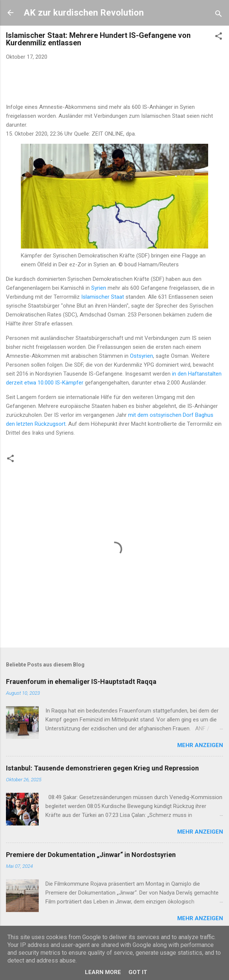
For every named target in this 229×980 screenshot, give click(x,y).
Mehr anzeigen (200, 745)
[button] (219, 37)
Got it (138, 972)
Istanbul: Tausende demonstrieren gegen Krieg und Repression (102, 768)
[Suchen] (219, 15)
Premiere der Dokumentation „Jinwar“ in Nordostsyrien (91, 855)
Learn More (103, 972)
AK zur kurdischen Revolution (84, 13)
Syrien (99, 288)
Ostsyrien (141, 356)
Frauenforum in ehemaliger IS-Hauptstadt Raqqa (81, 682)
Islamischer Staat (103, 297)
